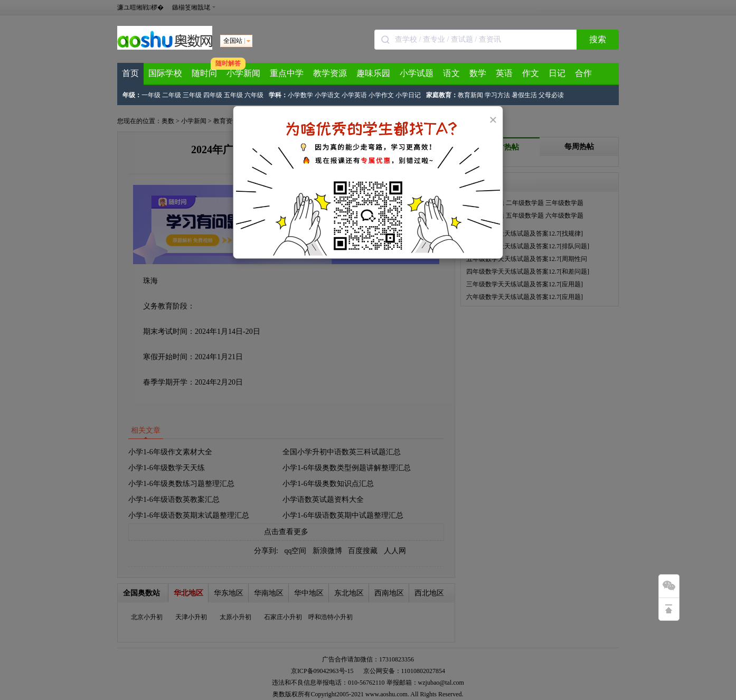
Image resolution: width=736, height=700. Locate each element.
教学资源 (330, 73)
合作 (583, 73)
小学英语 (354, 95)
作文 (531, 73)
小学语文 (327, 95)
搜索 (598, 39)
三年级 (192, 95)
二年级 (172, 95)
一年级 (151, 95)
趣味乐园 (373, 73)
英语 (504, 73)
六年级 (254, 95)
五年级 (233, 95)
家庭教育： (442, 95)
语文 (451, 73)
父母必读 (551, 95)
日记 (557, 73)
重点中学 (287, 73)
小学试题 (417, 73)
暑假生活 (524, 95)
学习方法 (497, 95)
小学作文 (381, 95)
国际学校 (165, 73)
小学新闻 (243, 73)
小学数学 (300, 95)
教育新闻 (470, 95)
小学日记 (408, 95)
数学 (478, 73)
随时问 (204, 73)
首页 (130, 73)
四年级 (213, 95)
